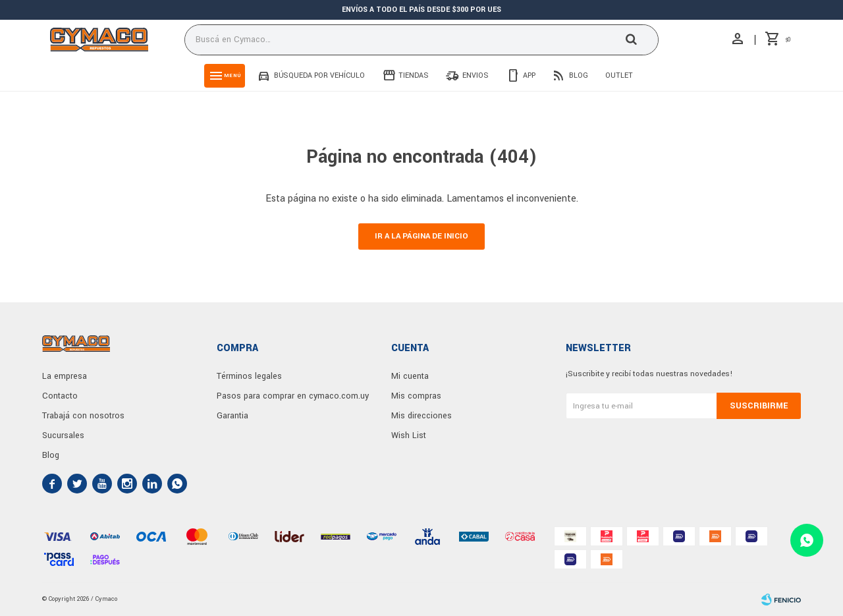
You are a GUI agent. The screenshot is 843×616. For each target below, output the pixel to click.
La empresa (65, 376)
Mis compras (416, 396)
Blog (579, 75)
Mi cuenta (410, 376)
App (529, 75)
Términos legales (249, 376)
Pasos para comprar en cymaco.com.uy (293, 396)
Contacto (60, 396)
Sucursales (63, 435)
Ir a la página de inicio (421, 236)
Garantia (232, 416)
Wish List (409, 435)
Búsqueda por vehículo (319, 75)
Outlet (619, 75)
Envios (476, 75)
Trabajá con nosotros (83, 416)
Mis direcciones (421, 416)
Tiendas (414, 75)
